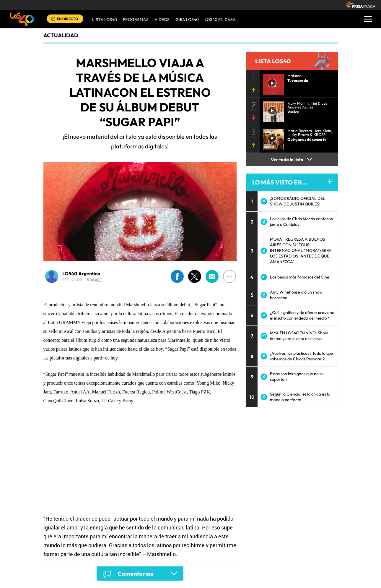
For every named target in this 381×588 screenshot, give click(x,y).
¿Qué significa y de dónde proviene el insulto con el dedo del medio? (302, 315)
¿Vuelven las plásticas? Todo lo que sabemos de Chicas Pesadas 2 (302, 356)
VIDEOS (162, 20)
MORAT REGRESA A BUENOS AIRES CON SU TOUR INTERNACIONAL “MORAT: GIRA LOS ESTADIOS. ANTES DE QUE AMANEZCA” (301, 250)
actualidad (61, 35)
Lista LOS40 (105, 20)
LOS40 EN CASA (220, 20)
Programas (136, 20)
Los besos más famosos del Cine (300, 277)
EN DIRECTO (68, 19)
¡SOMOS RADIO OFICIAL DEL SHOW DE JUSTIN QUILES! (298, 201)
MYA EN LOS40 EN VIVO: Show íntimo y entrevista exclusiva (299, 336)
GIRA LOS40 (187, 20)
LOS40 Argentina (81, 273)
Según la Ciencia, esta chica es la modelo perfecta (300, 397)
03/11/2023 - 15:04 (82, 280)
